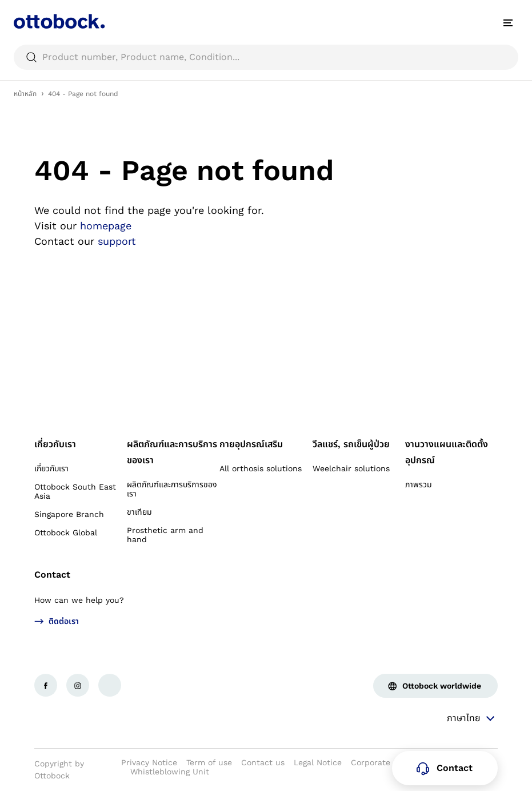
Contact (52, 575)
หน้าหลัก (25, 94)
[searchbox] (266, 57)
